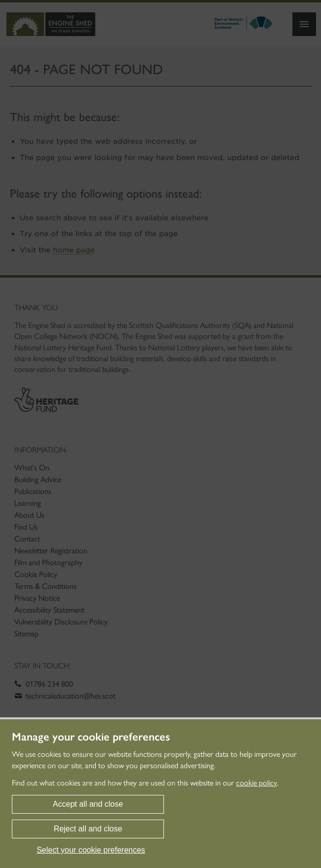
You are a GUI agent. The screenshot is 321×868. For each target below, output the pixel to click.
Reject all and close (88, 829)
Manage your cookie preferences (91, 737)
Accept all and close (88, 804)
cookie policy (257, 783)
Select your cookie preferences (91, 850)
